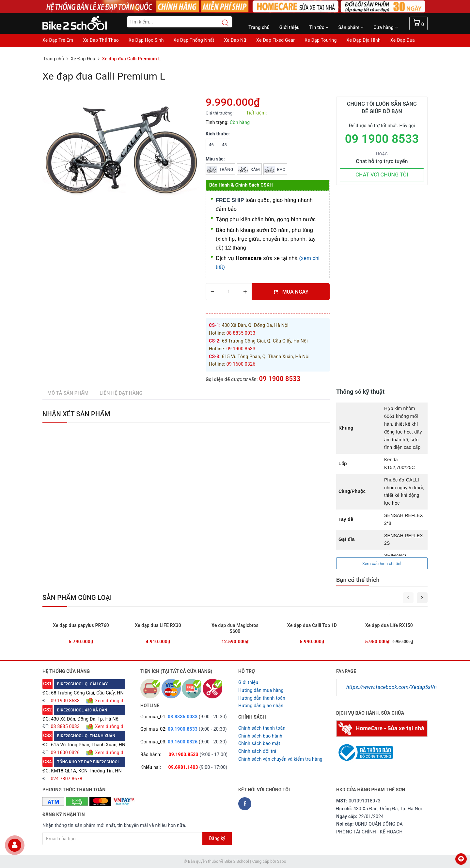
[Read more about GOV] (365, 750)
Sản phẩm (351, 27)
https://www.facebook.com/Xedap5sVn (392, 687)
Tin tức (319, 27)
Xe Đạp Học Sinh (146, 40)
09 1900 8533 (280, 379)
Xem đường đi (109, 701)
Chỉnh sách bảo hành (260, 736)
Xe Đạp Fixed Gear (275, 40)
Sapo (282, 861)
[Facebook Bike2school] (245, 804)
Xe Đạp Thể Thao (101, 40)
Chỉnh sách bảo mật (259, 743)
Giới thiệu (290, 27)
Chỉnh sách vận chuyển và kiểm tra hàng (280, 759)
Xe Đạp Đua (403, 40)
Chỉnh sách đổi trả (257, 751)
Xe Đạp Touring (321, 40)
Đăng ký (217, 838)
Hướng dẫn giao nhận (261, 706)
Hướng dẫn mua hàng (261, 690)
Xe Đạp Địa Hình (364, 40)
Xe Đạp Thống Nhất (194, 40)
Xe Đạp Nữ (235, 40)
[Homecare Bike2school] (382, 728)
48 (224, 145)
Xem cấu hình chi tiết (382, 563)
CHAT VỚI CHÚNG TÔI (382, 175)
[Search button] (222, 23)
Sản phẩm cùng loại (77, 598)
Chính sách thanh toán (262, 728)
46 (211, 145)
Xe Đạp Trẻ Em (58, 40)
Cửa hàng (386, 27)
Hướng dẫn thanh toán (262, 698)
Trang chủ (259, 27)
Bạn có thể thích (358, 580)
